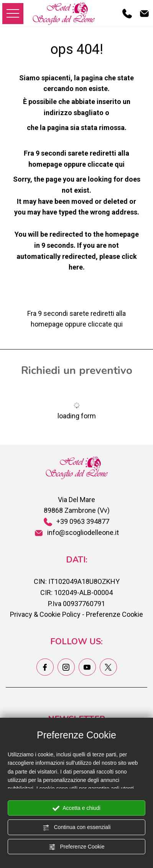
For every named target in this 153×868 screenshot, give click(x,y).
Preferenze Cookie (77, 847)
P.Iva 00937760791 (76, 604)
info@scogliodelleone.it (77, 532)
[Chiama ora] (127, 13)
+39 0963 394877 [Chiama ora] (76, 521)
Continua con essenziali (77, 827)
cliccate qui (106, 164)
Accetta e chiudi (76, 808)
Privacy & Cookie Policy (45, 614)
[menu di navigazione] (13, 14)
